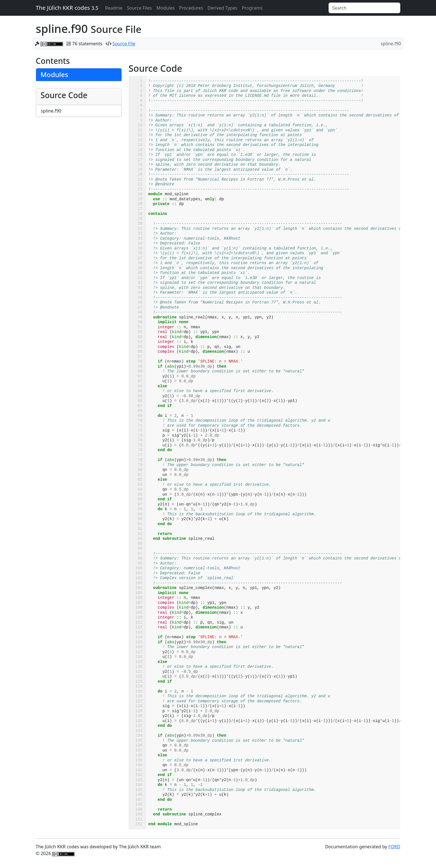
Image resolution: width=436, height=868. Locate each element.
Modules (166, 8)
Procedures (191, 8)
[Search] (364, 8)
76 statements (87, 44)
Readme (114, 8)
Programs (252, 8)
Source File (124, 44)
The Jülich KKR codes (67, 8)
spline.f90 (51, 111)
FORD (394, 847)
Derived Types (223, 8)
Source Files (139, 8)
